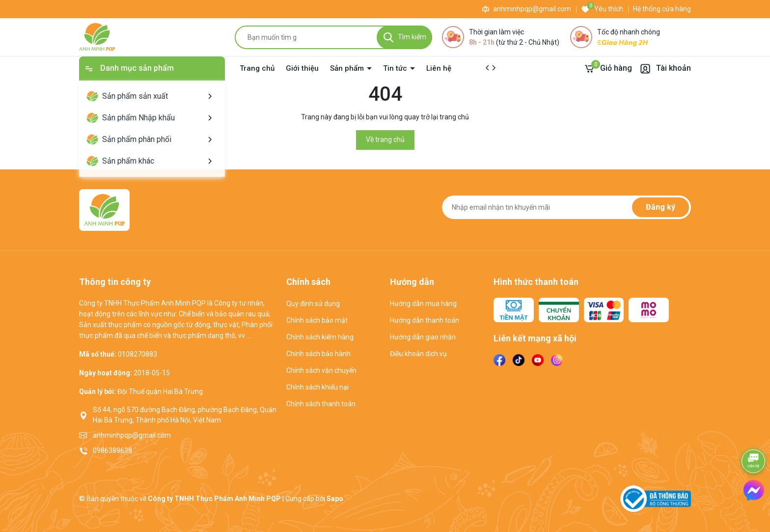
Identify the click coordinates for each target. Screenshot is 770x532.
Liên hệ (439, 68)
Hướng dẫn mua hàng (423, 304)
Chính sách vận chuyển (321, 370)
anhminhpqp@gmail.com (532, 9)
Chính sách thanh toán (321, 404)
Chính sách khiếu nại (317, 387)
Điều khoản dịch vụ (418, 354)
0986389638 (112, 450)
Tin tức (396, 68)
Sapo (335, 499)
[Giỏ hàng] (608, 69)
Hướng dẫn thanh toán (425, 320)
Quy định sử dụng (313, 304)
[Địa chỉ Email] (567, 207)
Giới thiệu (302, 68)
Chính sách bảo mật (317, 320)
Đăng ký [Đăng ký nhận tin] (660, 207)
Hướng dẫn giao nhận (423, 337)
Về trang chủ (385, 140)
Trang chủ (257, 68)
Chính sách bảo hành (318, 354)
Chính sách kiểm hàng (320, 337)
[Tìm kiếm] (404, 37)
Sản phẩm (348, 68)
